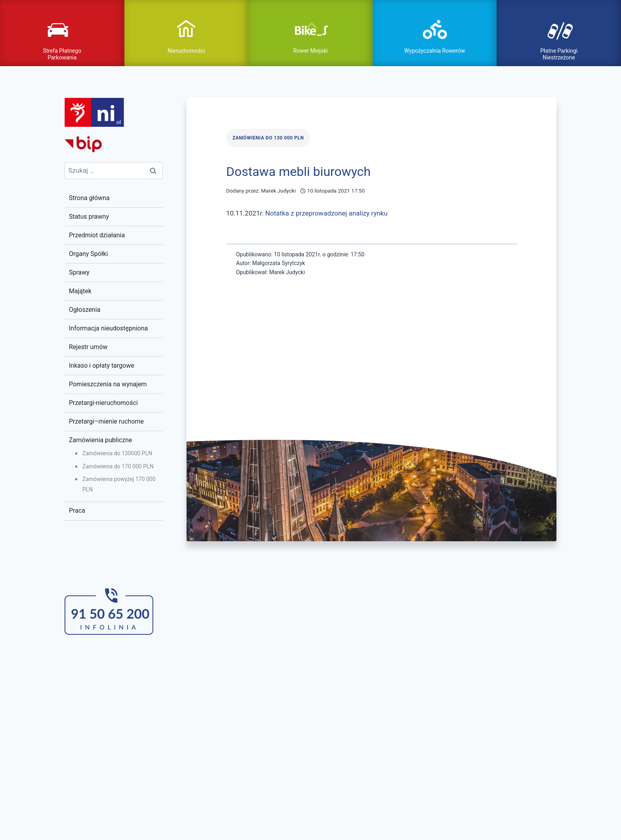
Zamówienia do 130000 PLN (117, 452)
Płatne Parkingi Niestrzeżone (559, 53)
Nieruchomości (186, 50)
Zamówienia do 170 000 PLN (118, 465)
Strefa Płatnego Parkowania (62, 53)
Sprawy (79, 271)
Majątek (80, 290)
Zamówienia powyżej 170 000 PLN (119, 483)
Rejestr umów (88, 346)
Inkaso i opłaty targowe (102, 364)
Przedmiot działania (97, 234)
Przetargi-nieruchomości (103, 401)
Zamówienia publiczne (100, 438)
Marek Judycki (278, 189)
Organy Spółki (88, 253)
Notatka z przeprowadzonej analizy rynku (327, 212)
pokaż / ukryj (310, 25)
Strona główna (89, 197)
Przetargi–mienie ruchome (106, 420)
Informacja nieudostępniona (108, 327)
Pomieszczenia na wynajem (108, 383)
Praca (77, 509)
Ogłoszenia (85, 308)
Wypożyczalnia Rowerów (435, 50)
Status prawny (89, 215)
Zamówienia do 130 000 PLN (268, 137)
